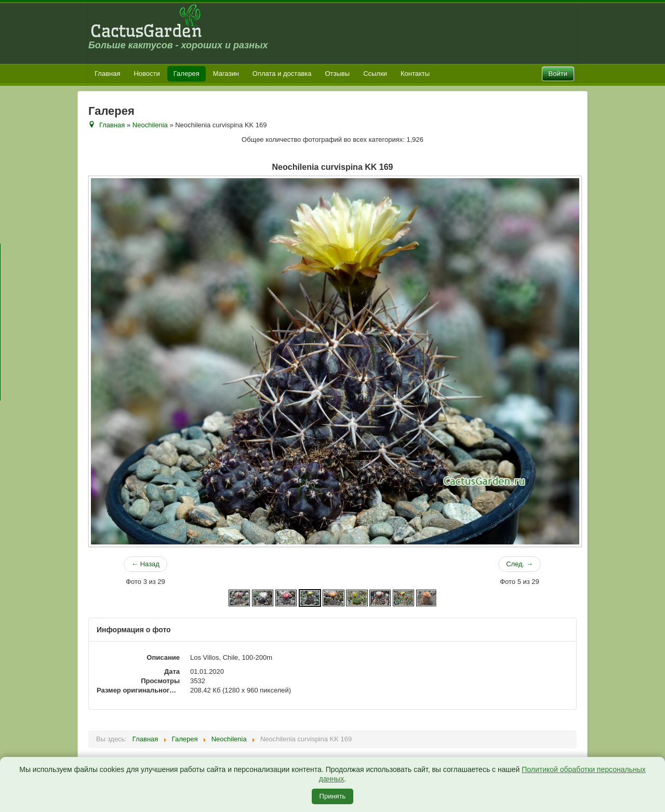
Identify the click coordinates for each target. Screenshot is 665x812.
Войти (558, 74)
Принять (333, 796)
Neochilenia (150, 125)
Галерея (187, 74)
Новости (147, 74)
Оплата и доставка (282, 74)
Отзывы (338, 74)
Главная (107, 74)
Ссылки (375, 74)
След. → (520, 564)
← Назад (145, 564)
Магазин (226, 74)
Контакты (415, 74)
